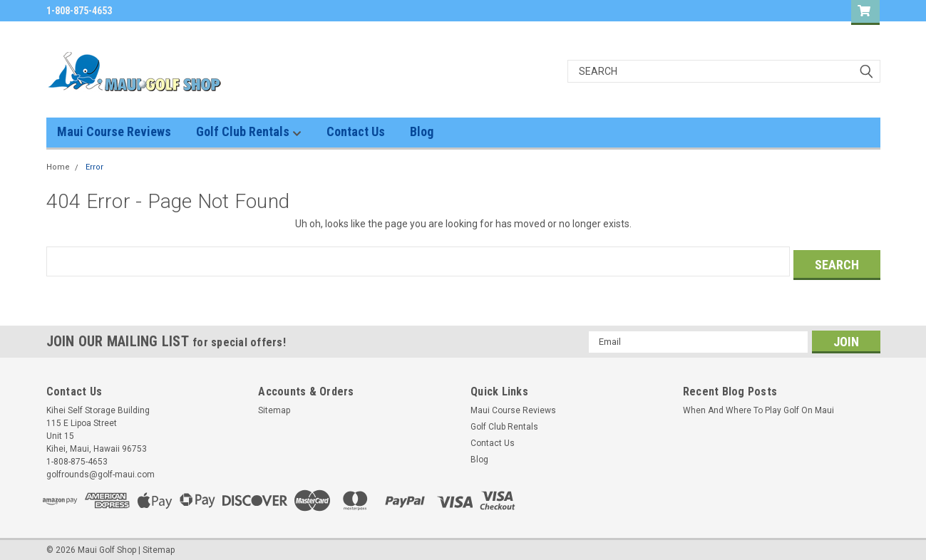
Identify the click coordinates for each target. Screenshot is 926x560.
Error (94, 167)
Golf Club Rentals (249, 132)
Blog (422, 131)
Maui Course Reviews (114, 131)
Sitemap (274, 407)
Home (58, 167)
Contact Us (356, 131)
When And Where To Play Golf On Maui (758, 407)
